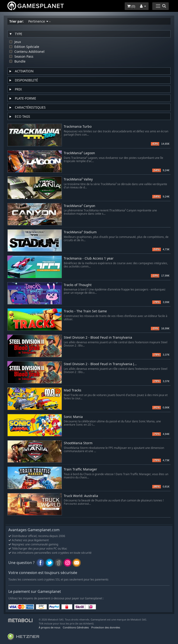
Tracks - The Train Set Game (85, 311)
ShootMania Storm (78, 443)
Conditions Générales (76, 627)
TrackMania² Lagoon (79, 153)
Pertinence (40, 21)
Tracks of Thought (78, 285)
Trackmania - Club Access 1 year (89, 259)
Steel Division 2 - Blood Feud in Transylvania (98, 338)
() (131, 6)
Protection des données (106, 627)
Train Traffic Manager (80, 469)
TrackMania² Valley (78, 179)
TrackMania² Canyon (79, 206)
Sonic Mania (73, 417)
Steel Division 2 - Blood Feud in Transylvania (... (100, 364)
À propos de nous (49, 627)
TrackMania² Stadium (80, 232)
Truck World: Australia (81, 496)
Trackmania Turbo (78, 127)
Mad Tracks (73, 390)
